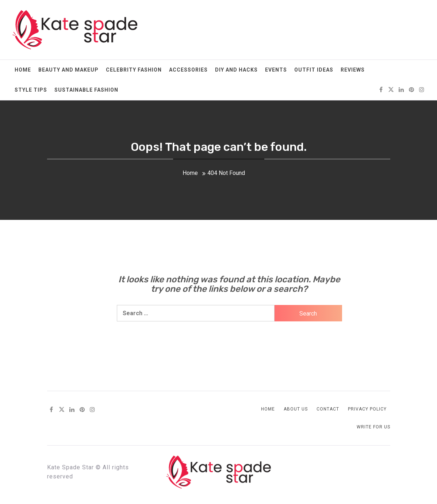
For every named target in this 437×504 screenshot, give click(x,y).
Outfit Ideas (314, 70)
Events (276, 70)
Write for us (373, 427)
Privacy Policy (367, 409)
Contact (328, 409)
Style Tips (31, 90)
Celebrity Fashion (134, 70)
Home (23, 70)
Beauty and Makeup (68, 70)
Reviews (353, 70)
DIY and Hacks (236, 70)
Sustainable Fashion (86, 90)
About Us (296, 409)
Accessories (188, 70)
